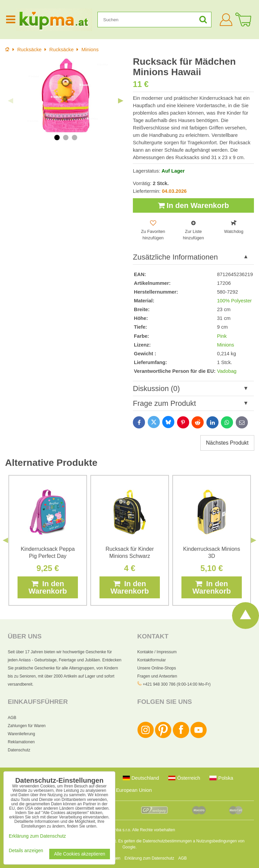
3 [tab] (75, 138)
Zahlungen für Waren (27, 726)
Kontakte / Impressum (157, 652)
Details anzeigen (26, 851)
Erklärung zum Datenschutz (149, 858)
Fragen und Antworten (157, 676)
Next (121, 101)
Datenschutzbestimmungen (167, 841)
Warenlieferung (21, 734)
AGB (12, 718)
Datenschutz (19, 750)
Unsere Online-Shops (157, 668)
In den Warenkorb (193, 205)
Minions (225, 345)
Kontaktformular (152, 660)
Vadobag (227, 371)
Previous (10, 101)
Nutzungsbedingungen (217, 841)
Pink (222, 336)
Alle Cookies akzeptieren (80, 854)
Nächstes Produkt (227, 443)
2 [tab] (66, 138)
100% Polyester (234, 301)
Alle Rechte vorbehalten (154, 830)
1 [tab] (57, 138)
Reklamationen (21, 742)
